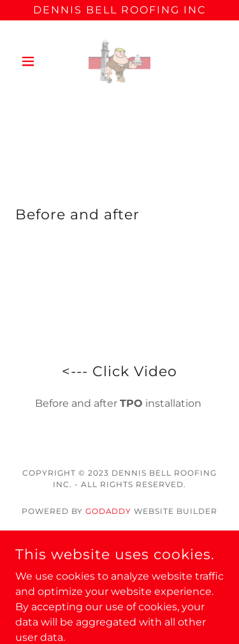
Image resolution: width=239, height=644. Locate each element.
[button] (31, 61)
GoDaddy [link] (109, 511)
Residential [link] (120, 563)
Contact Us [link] (119, 546)
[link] (119, 61)
